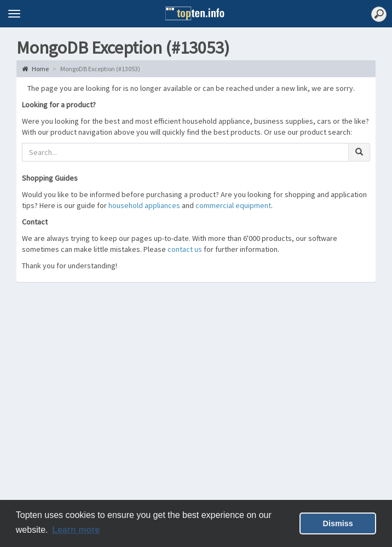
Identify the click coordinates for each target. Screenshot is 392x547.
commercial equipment (233, 205)
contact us (185, 249)
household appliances (144, 205)
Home (35, 69)
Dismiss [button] (338, 523)
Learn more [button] (76, 530)
